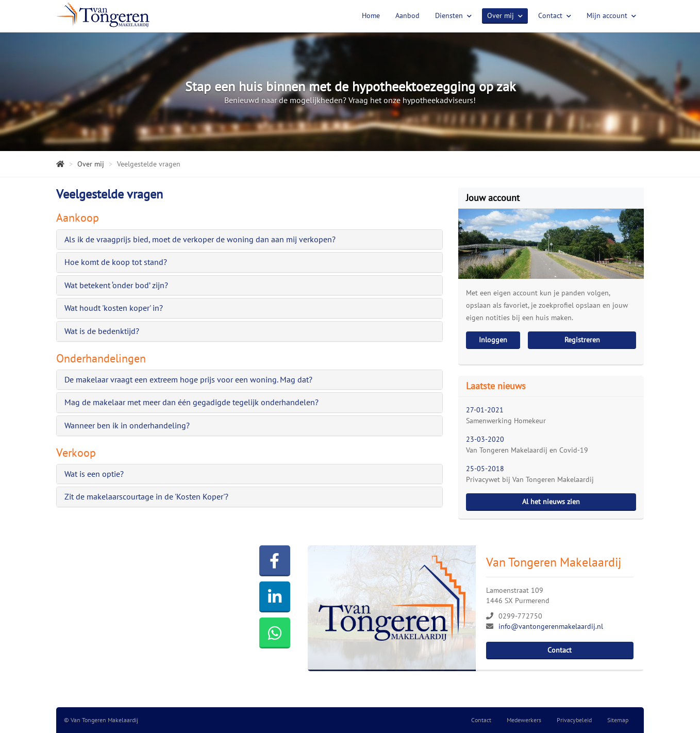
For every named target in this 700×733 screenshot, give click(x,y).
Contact (555, 15)
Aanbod (407, 15)
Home (371, 15)
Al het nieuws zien (551, 502)
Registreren (582, 340)
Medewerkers (524, 720)
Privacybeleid (574, 720)
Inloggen (493, 340)
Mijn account (611, 15)
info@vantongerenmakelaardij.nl (551, 626)
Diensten (453, 15)
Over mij (505, 15)
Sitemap (618, 720)
